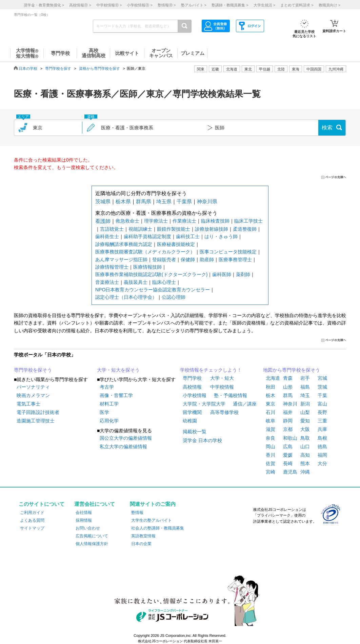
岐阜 (271, 421)
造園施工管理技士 (36, 421)
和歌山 (290, 438)
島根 (322, 438)
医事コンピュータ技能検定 (228, 252)
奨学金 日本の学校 (202, 440)
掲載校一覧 (195, 432)
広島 (288, 446)
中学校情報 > (109, 5)
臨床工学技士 (248, 221)
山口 (305, 446)
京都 (288, 429)
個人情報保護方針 (92, 544)
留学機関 (192, 412)
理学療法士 (156, 221)
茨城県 (103, 201)
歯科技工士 (188, 236)
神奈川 (290, 404)
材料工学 (109, 404)
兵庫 (322, 429)
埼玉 (305, 395)
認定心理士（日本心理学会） (126, 297)
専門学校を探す (58, 68)
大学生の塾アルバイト (152, 520)
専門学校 (192, 378)
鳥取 (305, 438)
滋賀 (271, 429)
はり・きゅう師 (221, 236)
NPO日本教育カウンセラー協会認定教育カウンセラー (153, 290)
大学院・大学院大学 (204, 404)
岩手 (305, 378)
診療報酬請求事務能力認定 (124, 244)
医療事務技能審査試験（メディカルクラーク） (145, 252)
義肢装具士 (136, 282)
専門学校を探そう (33, 370)
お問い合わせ (88, 528)
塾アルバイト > (194, 5)
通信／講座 (245, 404)
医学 (104, 412)
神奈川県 (207, 201)
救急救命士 (127, 221)
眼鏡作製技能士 (174, 229)
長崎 (288, 463)
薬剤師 (243, 274)
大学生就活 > (264, 5)
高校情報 (192, 387)
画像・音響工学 (116, 395)
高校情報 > (80, 5)
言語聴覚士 (112, 229)
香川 (271, 455)
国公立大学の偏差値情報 (126, 438)
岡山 (271, 446)
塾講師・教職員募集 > (230, 5)
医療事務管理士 (235, 259)
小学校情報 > (139, 5)
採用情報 (84, 520)
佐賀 (271, 463)
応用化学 (109, 421)
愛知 (305, 421)
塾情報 (137, 513)
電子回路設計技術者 (38, 412)
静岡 (288, 421)
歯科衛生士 (107, 236)
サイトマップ (32, 528)
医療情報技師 (147, 267)
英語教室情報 (143, 536)
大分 (322, 463)
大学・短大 (222, 378)
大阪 (305, 429)
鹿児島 (290, 472)
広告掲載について (92, 536)
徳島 (322, 446)
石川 (271, 412)
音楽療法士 (107, 282)
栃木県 (123, 201)
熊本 (305, 463)
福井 (288, 412)
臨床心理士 (164, 282)
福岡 (322, 455)
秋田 (271, 387)
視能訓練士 (140, 229)
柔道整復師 (245, 229)
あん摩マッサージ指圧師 (121, 259)
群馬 (288, 395)
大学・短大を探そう (118, 370)
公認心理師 (174, 297)
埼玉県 (164, 201)
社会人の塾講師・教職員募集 (158, 528)
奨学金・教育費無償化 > (44, 5)
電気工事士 (28, 404)
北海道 (232, 69)
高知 (305, 455)
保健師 (188, 259)
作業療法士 (184, 221)
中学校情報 (222, 387)
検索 (327, 128)
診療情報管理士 (112, 267)
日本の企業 (141, 544)
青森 (288, 378)
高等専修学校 (224, 412)
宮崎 (271, 472)
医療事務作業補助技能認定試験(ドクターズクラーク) (151, 274)
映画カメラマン (33, 395)
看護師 (103, 221)
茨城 (322, 387)
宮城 (322, 378)
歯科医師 (222, 274)
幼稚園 (190, 421)
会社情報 (84, 513)
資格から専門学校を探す (99, 68)
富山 (322, 404)
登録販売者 (164, 259)
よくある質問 (32, 520)
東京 (271, 404)
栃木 (271, 395)
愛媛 (288, 455)
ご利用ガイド (32, 513)
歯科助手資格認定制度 (147, 236)
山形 (288, 387)
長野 (322, 412)
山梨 (305, 412)
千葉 (322, 395)
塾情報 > (167, 5)
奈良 (271, 438)
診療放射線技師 (212, 229)
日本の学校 (28, 68)
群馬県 (144, 201)
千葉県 (184, 201)
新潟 (305, 404)
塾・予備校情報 (231, 395)
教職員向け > (329, 5)
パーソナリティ (33, 387)
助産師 (207, 259)
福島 (305, 387)
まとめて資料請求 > (297, 5)
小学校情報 (195, 395)
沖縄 (305, 472)
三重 (322, 421)
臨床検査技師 (215, 221)
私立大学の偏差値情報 (123, 446)
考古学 (107, 387)
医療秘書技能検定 (176, 244)
